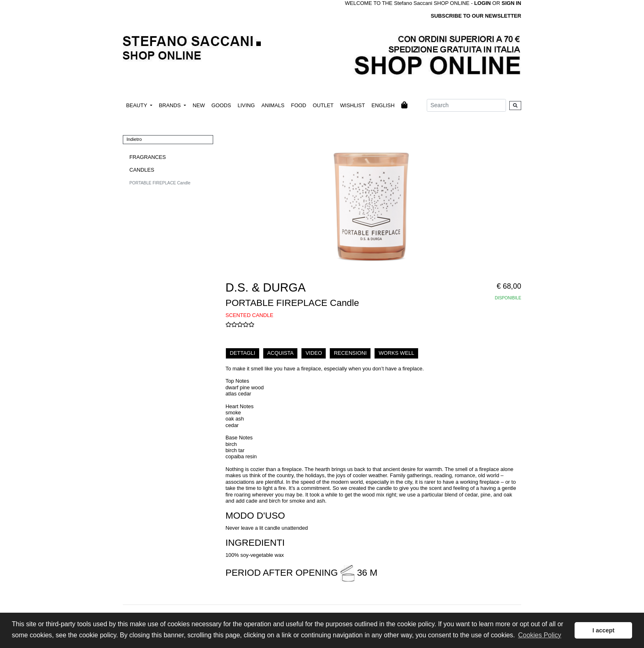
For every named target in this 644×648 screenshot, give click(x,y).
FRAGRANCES (148, 157)
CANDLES (142, 170)
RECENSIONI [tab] (350, 353)
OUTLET (323, 105)
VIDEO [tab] (314, 353)
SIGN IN (511, 3)
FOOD (299, 105)
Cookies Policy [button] (539, 635)
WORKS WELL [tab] (397, 353)
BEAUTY (137, 105)
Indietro (134, 139)
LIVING (246, 105)
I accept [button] (603, 630)
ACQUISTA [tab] (280, 353)
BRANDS (171, 105)
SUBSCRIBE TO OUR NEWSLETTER (476, 16)
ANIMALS (273, 105)
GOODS (221, 105)
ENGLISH (383, 105)
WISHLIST (352, 105)
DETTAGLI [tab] (243, 353)
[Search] (466, 105)
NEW (199, 105)
